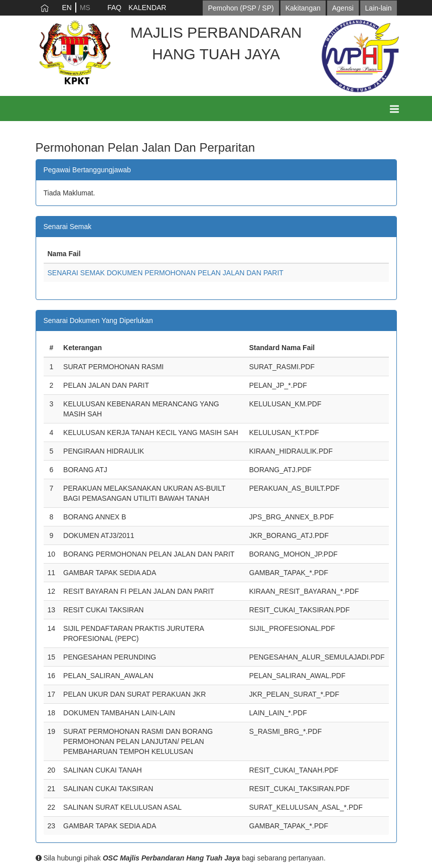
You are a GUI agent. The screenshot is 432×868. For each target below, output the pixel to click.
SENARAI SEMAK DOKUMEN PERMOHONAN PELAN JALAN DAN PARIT (166, 273)
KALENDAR (147, 8)
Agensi (343, 8)
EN (67, 8)
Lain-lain (379, 8)
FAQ (114, 8)
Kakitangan (303, 8)
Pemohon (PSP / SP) (241, 8)
